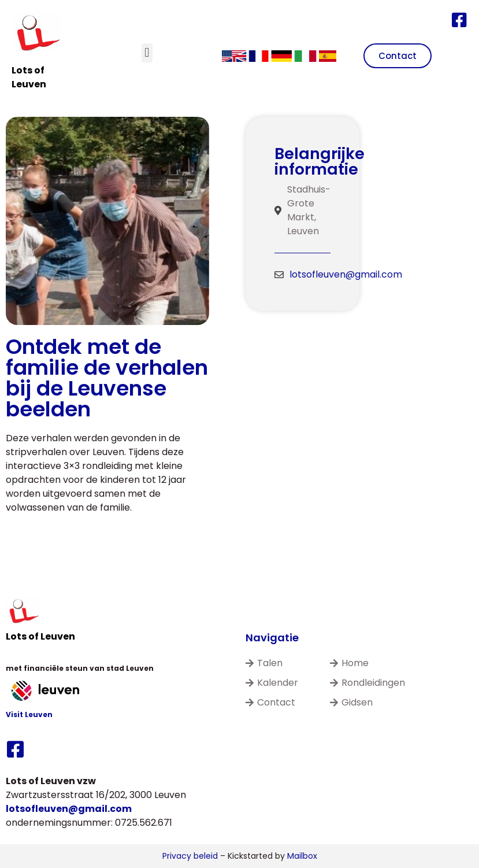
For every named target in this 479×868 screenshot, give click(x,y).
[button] (147, 53)
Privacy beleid (190, 856)
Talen (264, 663)
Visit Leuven (29, 714)
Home (349, 663)
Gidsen (351, 702)
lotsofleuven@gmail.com (346, 274)
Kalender (272, 683)
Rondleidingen (367, 683)
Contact (270, 702)
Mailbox (302, 856)
